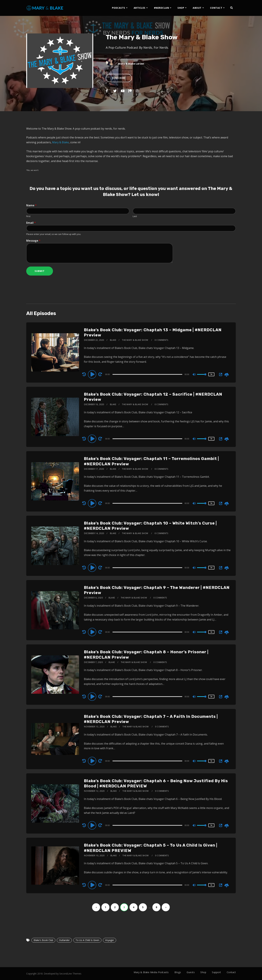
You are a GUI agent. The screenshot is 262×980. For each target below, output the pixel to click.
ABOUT (197, 8)
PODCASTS (119, 8)
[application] (148, 374)
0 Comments (161, 340)
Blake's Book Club (43, 940)
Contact (231, 972)
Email (31, 223)
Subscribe (119, 78)
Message (33, 241)
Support (216, 972)
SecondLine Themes (70, 974)
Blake (113, 340)
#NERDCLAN (161, 8)
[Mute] (194, 375)
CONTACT (216, 8)
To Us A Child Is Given (87, 940)
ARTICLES (140, 8)
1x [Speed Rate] (211, 374)
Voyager (110, 940)
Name (31, 205)
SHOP (181, 8)
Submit (40, 271)
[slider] (147, 374)
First (28, 216)
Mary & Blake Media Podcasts (151, 972)
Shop (203, 972)
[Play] (93, 374)
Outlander (64, 940)
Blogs (178, 972)
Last (135, 216)
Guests (191, 972)
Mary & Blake (60, 142)
